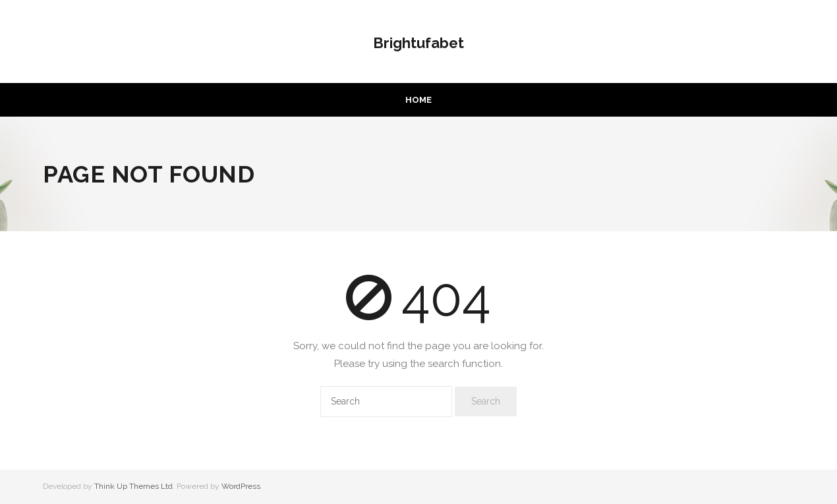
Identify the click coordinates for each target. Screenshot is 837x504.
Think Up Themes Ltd (133, 486)
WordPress (241, 486)
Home (418, 100)
